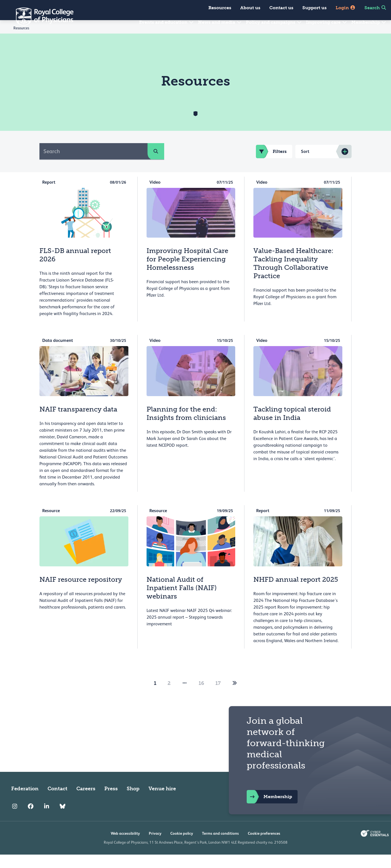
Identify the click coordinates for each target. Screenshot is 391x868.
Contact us (281, 8)
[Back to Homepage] (41, 17)
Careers (86, 802)
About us (250, 8)
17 (218, 697)
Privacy (155, 847)
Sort (305, 165)
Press (111, 802)
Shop (133, 802)
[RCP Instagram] (15, 820)
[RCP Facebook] (31, 820)
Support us (315, 8)
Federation (25, 802)
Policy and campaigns (274, 22)
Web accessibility (125, 847)
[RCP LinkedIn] (47, 820)
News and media (220, 22)
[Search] (94, 165)
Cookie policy (182, 847)
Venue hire (162, 802)
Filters (271, 165)
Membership (369, 22)
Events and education (167, 22)
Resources (220, 8)
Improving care (327, 22)
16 (201, 697)
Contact (57, 802)
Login (346, 8)
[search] (156, 165)
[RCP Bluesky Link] (63, 820)
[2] (235, 697)
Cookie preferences (264, 847)
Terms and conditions (220, 847)
